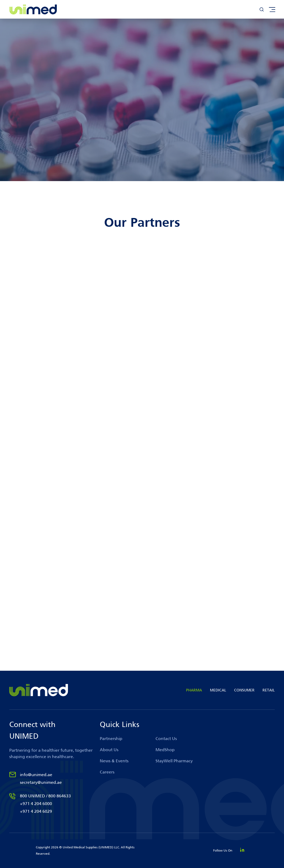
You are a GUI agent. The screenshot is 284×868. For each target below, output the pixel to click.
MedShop (165, 750)
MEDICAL (218, 690)
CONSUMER (244, 690)
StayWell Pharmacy (174, 761)
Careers (107, 772)
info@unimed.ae (36, 775)
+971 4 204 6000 (36, 804)
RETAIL (269, 690)
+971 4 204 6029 (36, 811)
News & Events (114, 761)
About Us (109, 750)
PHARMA (194, 690)
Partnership (111, 739)
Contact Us (166, 739)
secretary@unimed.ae (41, 782)
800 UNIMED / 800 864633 (45, 796)
